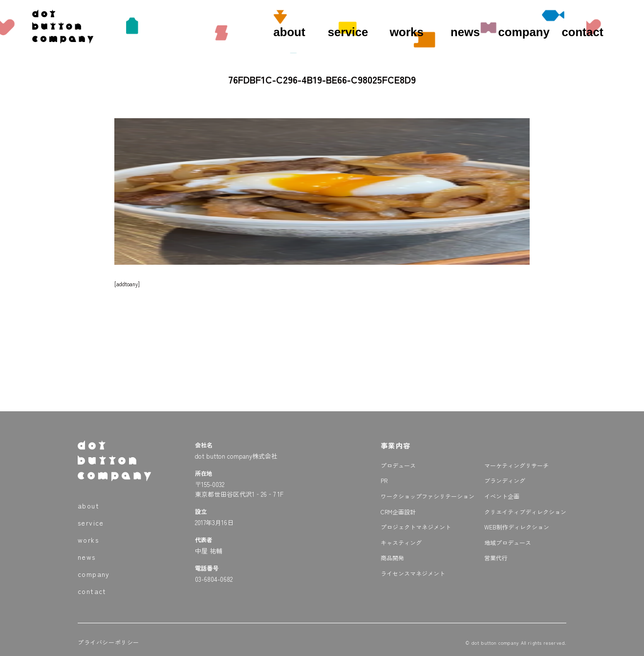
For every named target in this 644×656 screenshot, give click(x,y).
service (348, 32)
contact (582, 32)
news (465, 32)
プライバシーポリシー (108, 642)
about (289, 32)
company (524, 32)
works (406, 32)
